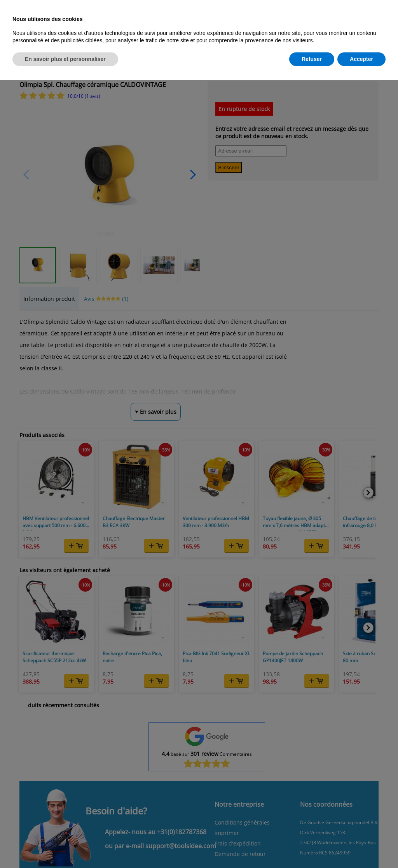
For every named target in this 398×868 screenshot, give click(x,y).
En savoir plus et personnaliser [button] (65, 59)
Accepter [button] (361, 59)
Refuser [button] (312, 59)
